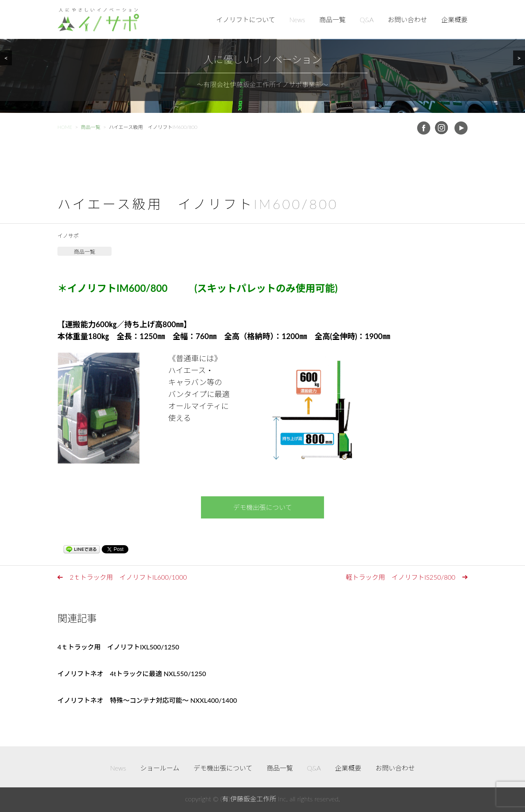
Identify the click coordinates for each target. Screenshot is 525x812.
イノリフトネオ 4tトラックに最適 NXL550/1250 (132, 673)
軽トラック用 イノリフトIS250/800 (401, 577)
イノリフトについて (246, 19)
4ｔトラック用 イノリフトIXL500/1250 (118, 647)
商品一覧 (333, 19)
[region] (262, 56)
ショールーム (160, 768)
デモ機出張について (262, 507)
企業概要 (454, 19)
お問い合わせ (407, 19)
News (297, 19)
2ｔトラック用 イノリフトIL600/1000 (128, 577)
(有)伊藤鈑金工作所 (248, 799)
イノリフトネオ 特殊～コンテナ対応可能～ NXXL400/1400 (147, 700)
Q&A (367, 19)
